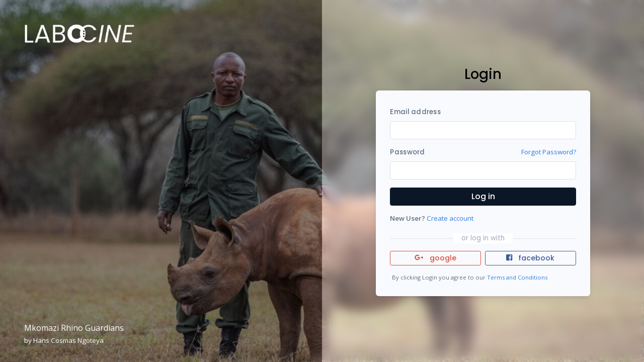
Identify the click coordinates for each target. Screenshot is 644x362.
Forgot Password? (549, 152)
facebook (530, 258)
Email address (415, 112)
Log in (483, 196)
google (435, 258)
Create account (450, 218)
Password (407, 152)
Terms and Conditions (517, 277)
